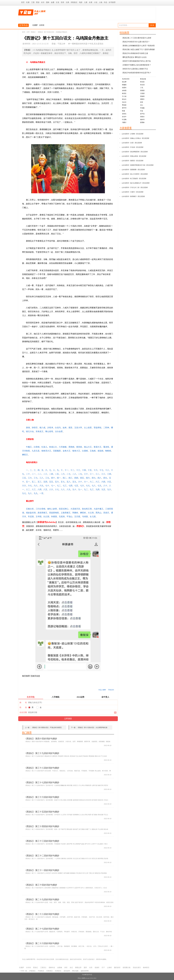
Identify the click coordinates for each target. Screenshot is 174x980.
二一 (34, 474)
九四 (98, 489)
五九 (74, 482)
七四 (70, 486)
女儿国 (93, 517)
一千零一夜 (23, 971)
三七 (36, 478)
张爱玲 (124, 88)
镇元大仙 (30, 431)
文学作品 (23, 25)
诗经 (66, 967)
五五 (51, 482)
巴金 (142, 111)
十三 (78, 470)
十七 (101, 470)
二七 (69, 474)
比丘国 (46, 517)
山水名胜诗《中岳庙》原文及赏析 (133, 147)
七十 (47, 486)
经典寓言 (50, 971)
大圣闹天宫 (75, 509)
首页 (23, 2)
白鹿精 (85, 451)
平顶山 (69, 517)
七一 (53, 486)
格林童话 (146, 967)
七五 (76, 486)
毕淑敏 (142, 108)
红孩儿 (44, 447)
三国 (33, 2)
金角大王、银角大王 (71, 451)
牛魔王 (29, 447)
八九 (69, 489)
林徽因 (124, 85)
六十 (80, 482)
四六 (88, 478)
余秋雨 (124, 91)
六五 (109, 482)
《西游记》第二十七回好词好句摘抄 (42, 929)
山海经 (109, 967)
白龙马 (58, 428)
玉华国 (39, 517)
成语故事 (67, 971)
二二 (40, 474)
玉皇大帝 (78, 428)
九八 (30, 493)
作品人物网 (102, 690)
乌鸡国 (85, 517)
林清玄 (124, 93)
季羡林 (124, 105)
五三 (40, 482)
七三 (65, 486)
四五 (82, 478)
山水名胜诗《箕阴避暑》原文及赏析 (133, 170)
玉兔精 (93, 451)
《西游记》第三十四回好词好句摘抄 (42, 826)
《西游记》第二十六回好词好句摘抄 (42, 943)
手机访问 (111, 690)
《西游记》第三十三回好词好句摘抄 (42, 841)
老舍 (142, 102)
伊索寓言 (32, 971)
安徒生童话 (137, 967)
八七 (57, 489)
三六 (30, 478)
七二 (59, 486)
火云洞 (91, 513)
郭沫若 (142, 82)
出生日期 (23, 712)
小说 (96, 2)
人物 (101, 2)
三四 (109, 474)
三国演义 (43, 967)
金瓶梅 (60, 967)
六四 (103, 482)
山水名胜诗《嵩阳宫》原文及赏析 (133, 161)
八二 (28, 489)
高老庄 (106, 513)
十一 (67, 470)
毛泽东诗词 (126, 79)
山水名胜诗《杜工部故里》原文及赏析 (134, 179)
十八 (107, 470)
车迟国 (31, 517)
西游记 (33, 32)
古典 (67, 2)
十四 (84, 470)
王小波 (124, 96)
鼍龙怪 (106, 447)
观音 (70, 428)
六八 (36, 486)
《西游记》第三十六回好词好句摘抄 (42, 797)
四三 (70, 478)
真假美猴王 (42, 513)
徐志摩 (124, 82)
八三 (34, 489)
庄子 (103, 967)
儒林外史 (52, 967)
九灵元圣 (36, 451)
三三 (103, 474)
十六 (96, 470)
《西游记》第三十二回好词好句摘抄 (42, 856)
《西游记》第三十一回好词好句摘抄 (42, 870)
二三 (45, 474)
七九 (99, 486)
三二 (98, 474)
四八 (99, 478)
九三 (92, 489)
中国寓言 (41, 971)
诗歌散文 (74, 2)
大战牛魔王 (98, 509)
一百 (41, 493)
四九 (105, 478)
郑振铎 (142, 96)
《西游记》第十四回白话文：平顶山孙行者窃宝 (46, 728)
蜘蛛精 (108, 451)
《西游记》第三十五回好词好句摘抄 (42, 812)
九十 (74, 489)
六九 (41, 486)
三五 (24, 478)
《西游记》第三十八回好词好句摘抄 (42, 768)
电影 (81, 2)
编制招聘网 (85, 971)
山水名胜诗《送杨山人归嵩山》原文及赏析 (135, 138)
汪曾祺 (142, 93)
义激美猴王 (66, 513)
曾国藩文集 (127, 967)
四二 (65, 478)
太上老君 (88, 428)
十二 (72, 470)
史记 (71, 967)
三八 (41, 478)
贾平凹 (124, 108)
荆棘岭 (75, 513)
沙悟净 (50, 428)
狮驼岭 (83, 513)
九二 (86, 489)
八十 (105, 486)
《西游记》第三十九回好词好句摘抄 (42, 753)
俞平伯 (142, 114)
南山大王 (88, 447)
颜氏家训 (117, 967)
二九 (80, 474)
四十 (53, 478)
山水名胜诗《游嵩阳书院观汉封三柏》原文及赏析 (138, 165)
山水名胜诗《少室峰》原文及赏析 (133, 134)
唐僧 (28, 428)
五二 (34, 482)
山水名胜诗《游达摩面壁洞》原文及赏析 (135, 152)
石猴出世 (30, 509)
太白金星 (59, 431)
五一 (28, 482)
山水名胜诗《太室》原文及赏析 (132, 143)
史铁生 (124, 114)
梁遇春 (142, 122)
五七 (63, 482)
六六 (24, 486)
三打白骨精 (40, 509)
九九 (36, 493)
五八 (69, 482)
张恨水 (142, 117)
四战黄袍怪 (54, 513)
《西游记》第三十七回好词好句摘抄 (42, 783)
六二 (92, 482)
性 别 (23, 707)
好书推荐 (112, 2)
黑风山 (98, 513)
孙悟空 (35, 428)
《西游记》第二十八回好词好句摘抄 (42, 914)
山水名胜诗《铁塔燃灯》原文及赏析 (133, 196)
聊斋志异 (78, 967)
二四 (51, 474)
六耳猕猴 (63, 447)
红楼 (28, 2)
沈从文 (124, 102)
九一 (80, 489)
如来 (65, 428)
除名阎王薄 (87, 509)
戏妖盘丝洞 (31, 513)
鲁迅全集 (143, 79)
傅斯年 (142, 99)
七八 (94, 486)
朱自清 (142, 85)
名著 (91, 2)
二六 (63, 474)
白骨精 (37, 447)
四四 (76, 478)
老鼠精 (100, 451)
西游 (38, 2)
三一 (92, 474)
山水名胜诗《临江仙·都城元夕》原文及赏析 (136, 183)
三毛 (142, 88)
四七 (94, 478)
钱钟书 (142, 120)
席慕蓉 (142, 91)
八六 (51, 489)
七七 (88, 486)
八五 (45, 489)
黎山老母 (49, 431)
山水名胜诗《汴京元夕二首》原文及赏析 (135, 187)
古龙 (58, 2)
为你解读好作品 (87, 975)
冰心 (142, 105)
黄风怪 (79, 447)
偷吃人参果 (52, 509)
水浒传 (42, 25)
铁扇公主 (53, 447)
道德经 (97, 967)
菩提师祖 (98, 428)
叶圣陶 (124, 120)
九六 (109, 489)
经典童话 (58, 971)
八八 (63, 489)
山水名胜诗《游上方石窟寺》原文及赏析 (135, 174)
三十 (86, 474)
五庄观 (77, 517)
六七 (30, 486)
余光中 (124, 117)
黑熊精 (71, 447)
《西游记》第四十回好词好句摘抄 (41, 739)
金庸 (53, 2)
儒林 (48, 2)
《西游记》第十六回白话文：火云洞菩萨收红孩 (92, 728)
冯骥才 (124, 122)
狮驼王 (25, 455)
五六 (57, 482)
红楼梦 (35, 25)
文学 (28, 32)
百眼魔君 (57, 451)
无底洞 (62, 517)
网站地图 (75, 971)
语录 (62, 2)
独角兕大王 (46, 451)
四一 (59, 478)
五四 (45, 482)
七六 (82, 486)
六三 (98, 482)
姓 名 (23, 702)
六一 (86, 482)
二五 (57, 474)
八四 (40, 489)
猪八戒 (42, 428)
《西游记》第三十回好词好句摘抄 (41, 885)
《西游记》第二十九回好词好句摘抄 (42, 900)
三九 (47, 478)
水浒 (43, 2)
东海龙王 (40, 431)
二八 (74, 474)
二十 (28, 474)
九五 (103, 489)
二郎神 (106, 428)
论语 (91, 967)
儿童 (86, 2)
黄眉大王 (98, 447)
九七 (24, 493)
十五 (90, 470)
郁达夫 (124, 99)
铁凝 (123, 111)
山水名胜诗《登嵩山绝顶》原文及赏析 (134, 156)
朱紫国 (54, 517)
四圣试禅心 (64, 509)
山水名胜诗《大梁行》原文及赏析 (133, 192)
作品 (105, 2)
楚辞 (85, 967)
